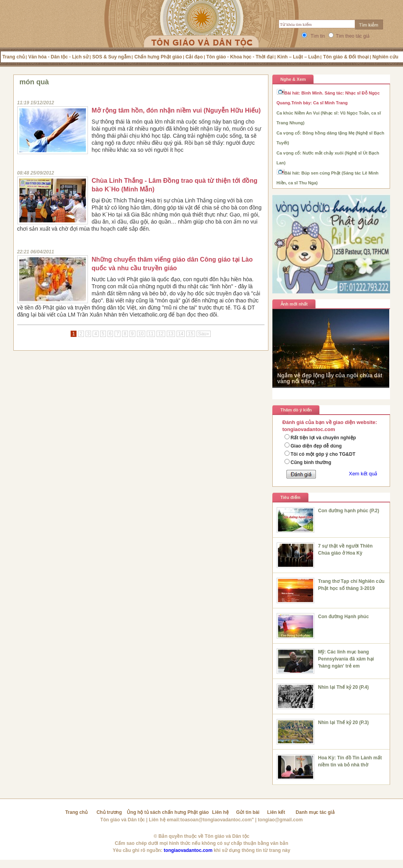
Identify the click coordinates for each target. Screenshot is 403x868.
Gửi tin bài (248, 812)
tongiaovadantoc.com (188, 850)
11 (151, 334)
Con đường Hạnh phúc (344, 617)
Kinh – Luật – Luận (298, 57)
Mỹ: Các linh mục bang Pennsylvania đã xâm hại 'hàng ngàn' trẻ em (346, 659)
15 (191, 334)
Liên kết (276, 812)
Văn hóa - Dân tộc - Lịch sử (58, 57)
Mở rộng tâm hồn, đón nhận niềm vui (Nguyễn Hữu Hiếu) (176, 110)
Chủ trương (109, 812)
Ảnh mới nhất (294, 304)
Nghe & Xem (293, 79)
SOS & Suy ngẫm (111, 57)
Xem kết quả (363, 474)
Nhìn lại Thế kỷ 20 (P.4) (344, 687)
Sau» (204, 334)
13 (171, 334)
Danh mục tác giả (315, 812)
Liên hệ (221, 812)
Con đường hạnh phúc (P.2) (349, 511)
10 (141, 334)
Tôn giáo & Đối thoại (346, 57)
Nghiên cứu (385, 57)
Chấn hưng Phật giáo (158, 57)
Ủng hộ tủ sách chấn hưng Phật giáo (168, 812)
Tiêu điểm (291, 497)
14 (181, 334)
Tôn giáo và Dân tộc (123, 820)
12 (161, 334)
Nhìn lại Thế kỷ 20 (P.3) (344, 722)
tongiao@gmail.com (280, 820)
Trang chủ (14, 57)
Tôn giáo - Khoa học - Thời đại (240, 57)
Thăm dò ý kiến (296, 410)
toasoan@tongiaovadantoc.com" (217, 820)
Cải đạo (194, 57)
